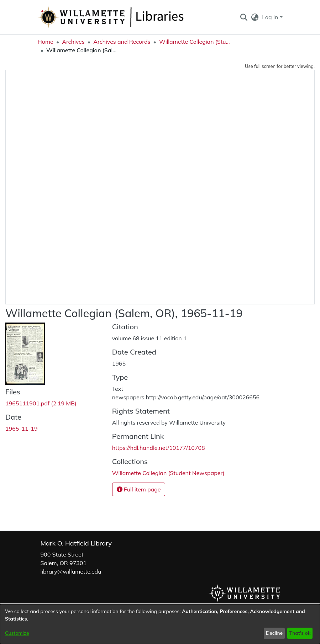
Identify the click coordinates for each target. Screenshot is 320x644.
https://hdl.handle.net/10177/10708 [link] (159, 448)
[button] (244, 17)
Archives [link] (73, 42)
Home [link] (46, 42)
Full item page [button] (139, 489)
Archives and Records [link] (122, 42)
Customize (17, 633)
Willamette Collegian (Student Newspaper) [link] (195, 42)
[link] (41, 403)
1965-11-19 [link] (22, 429)
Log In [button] (271, 17)
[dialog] (160, 624)
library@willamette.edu (71, 571)
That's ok (300, 633)
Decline (274, 633)
